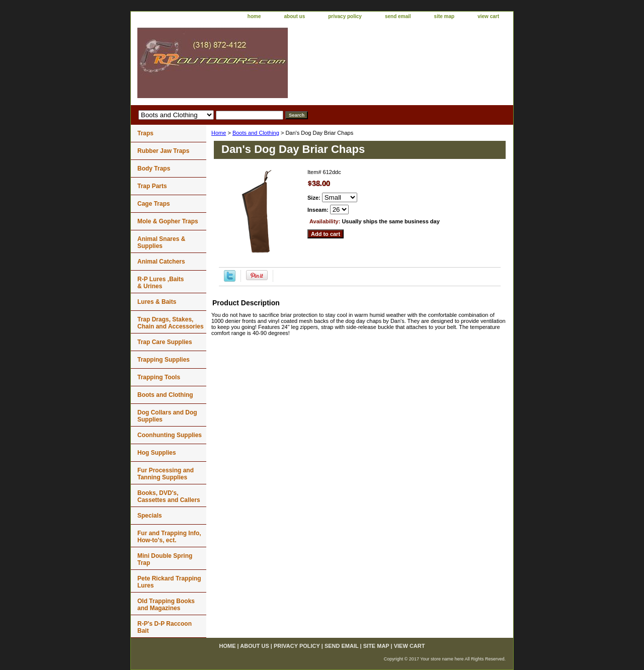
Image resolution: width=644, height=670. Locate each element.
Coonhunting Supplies (170, 435)
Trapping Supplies (164, 360)
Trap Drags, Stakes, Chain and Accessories (171, 323)
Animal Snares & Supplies (161, 242)
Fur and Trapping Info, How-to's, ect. (169, 537)
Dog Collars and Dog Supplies (167, 416)
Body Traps (154, 169)
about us (295, 16)
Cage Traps (154, 204)
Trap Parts (152, 186)
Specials (150, 516)
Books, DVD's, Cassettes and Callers (169, 496)
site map (445, 16)
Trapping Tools (159, 377)
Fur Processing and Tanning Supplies (166, 474)
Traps (145, 133)
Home (219, 133)
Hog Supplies (157, 453)
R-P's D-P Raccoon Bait (165, 627)
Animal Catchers (161, 262)
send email (398, 16)
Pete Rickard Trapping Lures (169, 582)
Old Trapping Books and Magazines (166, 605)
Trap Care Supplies (165, 342)
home (254, 16)
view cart (488, 16)
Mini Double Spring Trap (165, 559)
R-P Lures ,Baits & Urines (160, 283)
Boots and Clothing (256, 133)
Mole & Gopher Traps (168, 221)
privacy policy (345, 16)
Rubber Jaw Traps (163, 151)
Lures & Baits (157, 302)
